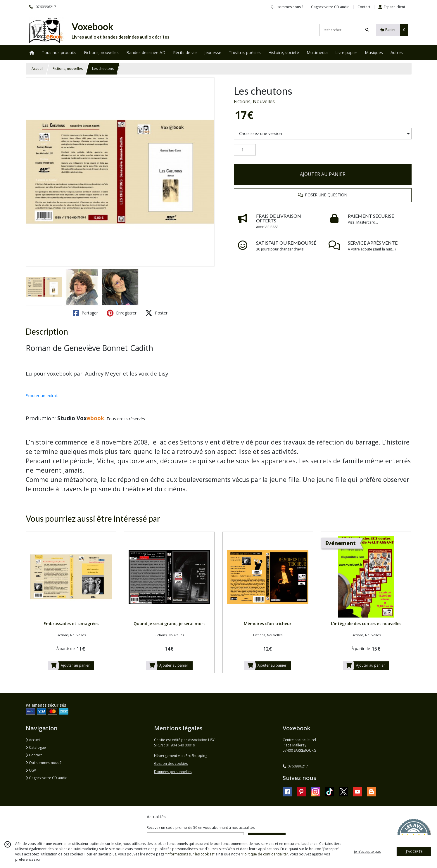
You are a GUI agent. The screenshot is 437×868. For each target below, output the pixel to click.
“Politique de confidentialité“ (265, 854)
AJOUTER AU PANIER (323, 174)
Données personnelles (173, 772)
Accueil (37, 69)
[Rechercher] (367, 30)
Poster (156, 313)
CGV (31, 770)
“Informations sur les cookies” (190, 854)
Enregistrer (122, 313)
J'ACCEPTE (414, 851)
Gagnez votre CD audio (47, 778)
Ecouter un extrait (42, 396)
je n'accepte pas (367, 851)
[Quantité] (245, 150)
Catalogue (36, 747)
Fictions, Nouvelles (254, 101)
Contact (364, 7)
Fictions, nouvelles (68, 69)
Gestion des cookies (171, 764)
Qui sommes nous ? (44, 763)
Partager (85, 313)
